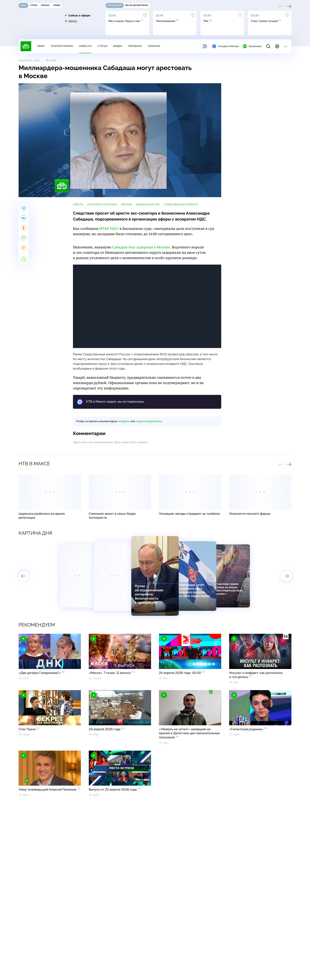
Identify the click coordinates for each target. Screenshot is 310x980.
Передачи (135, 46)
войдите (124, 421)
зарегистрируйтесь (149, 421)
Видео (118, 46)
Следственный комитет (181, 204)
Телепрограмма (62, 46)
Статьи (102, 46)
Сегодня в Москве (225, 46)
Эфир (41, 46)
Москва (127, 204)
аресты (78, 204)
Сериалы (154, 46)
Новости (85, 46)
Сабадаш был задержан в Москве (141, 247)
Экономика (252, 46)
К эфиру (71, 21)
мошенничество (148, 204)
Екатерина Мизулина (102, 204)
